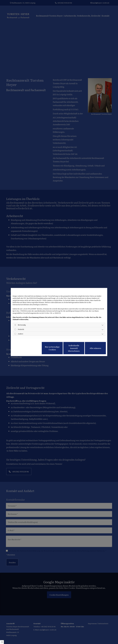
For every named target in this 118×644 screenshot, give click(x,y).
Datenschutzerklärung (20, 341)
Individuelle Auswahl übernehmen (74, 348)
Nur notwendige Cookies (52, 348)
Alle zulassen (95, 348)
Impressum (35, 341)
